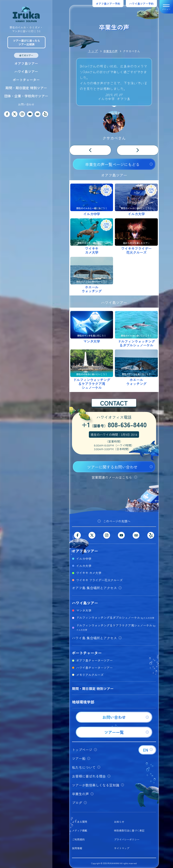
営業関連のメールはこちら (112, 477)
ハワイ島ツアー (26, 71)
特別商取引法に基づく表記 (129, 830)
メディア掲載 (80, 830)
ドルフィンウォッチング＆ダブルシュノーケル (115, 617)
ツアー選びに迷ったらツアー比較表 (27, 42)
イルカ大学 (84, 566)
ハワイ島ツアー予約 (141, 4)
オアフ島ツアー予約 (108, 4)
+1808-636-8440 (114, 425)
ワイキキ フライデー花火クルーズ (99, 580)
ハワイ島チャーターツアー (94, 668)
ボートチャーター (26, 80)
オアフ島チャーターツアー (94, 660)
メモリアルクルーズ (90, 675)
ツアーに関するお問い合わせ (112, 467)
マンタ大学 (84, 610)
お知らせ (119, 822)
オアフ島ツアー (26, 63)
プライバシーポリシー (127, 839)
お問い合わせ (26, 104)
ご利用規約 (78, 839)
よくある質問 (80, 822)
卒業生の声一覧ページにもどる (112, 164)
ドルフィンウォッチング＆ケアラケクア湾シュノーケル (116, 627)
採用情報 (77, 848)
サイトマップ (122, 848)
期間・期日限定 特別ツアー (26, 88)
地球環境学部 (83, 702)
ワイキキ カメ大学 (89, 573)
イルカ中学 (84, 559)
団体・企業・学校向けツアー (26, 96)
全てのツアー (26, 55)
